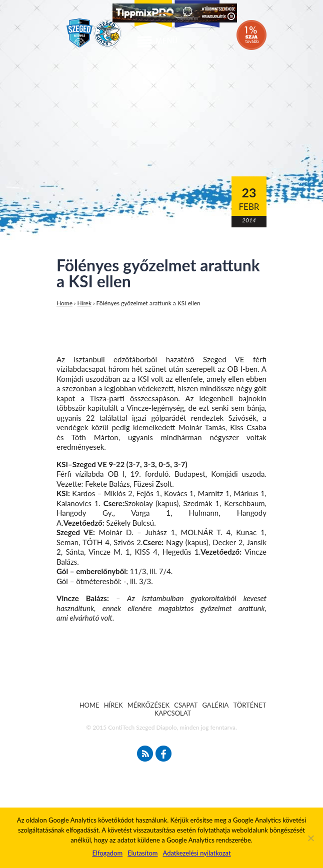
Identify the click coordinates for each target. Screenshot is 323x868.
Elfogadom (107, 853)
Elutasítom (142, 853)
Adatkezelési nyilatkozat (196, 853)
